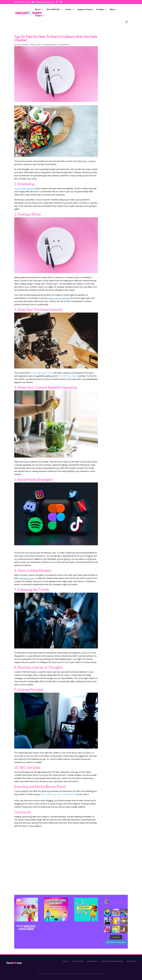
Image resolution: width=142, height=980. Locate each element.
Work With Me (53, 9)
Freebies (100, 9)
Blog (112, 9)
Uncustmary (14, 963)
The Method (78, 961)
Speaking (131, 961)
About (38, 9)
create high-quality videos (42, 373)
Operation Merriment (112, 961)
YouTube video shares (68, 376)
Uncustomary (23, 45)
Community (93, 961)
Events (69, 9)
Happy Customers (85, 9)
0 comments (63, 45)
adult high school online (27, 927)
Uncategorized (49, 45)
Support (39, 16)
